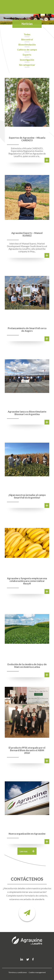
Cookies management (37, 972)
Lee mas (27, 851)
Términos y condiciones (18, 972)
